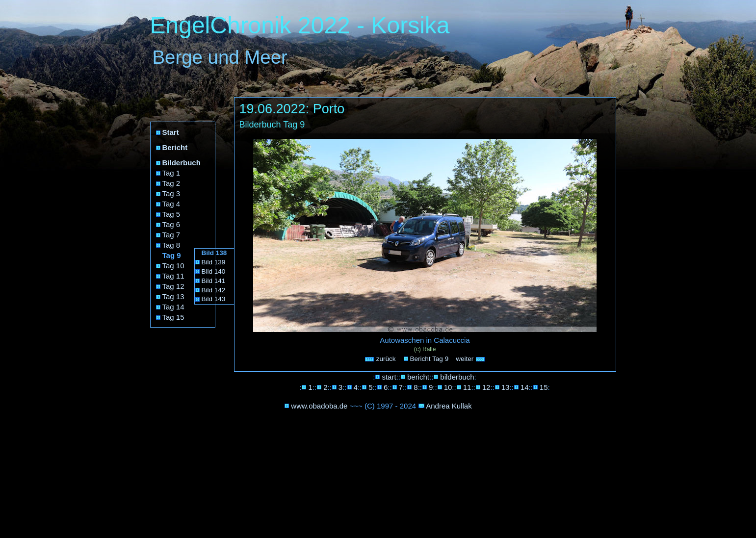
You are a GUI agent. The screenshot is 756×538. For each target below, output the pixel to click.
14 (525, 387)
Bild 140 (214, 271)
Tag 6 (171, 224)
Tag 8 (171, 245)
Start (171, 132)
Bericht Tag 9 (430, 359)
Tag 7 (171, 235)
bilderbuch (457, 377)
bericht (418, 377)
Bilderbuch (182, 163)
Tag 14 (173, 307)
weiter (470, 359)
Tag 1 (171, 173)
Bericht (175, 147)
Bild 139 (214, 262)
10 (448, 387)
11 (467, 387)
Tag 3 (171, 193)
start (389, 377)
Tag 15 (173, 317)
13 (506, 387)
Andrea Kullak (449, 406)
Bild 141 (214, 281)
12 (486, 387)
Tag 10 (173, 266)
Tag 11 (173, 276)
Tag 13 (173, 296)
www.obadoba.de (319, 406)
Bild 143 (214, 299)
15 (544, 387)
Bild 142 (214, 290)
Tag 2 (171, 183)
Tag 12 (173, 286)
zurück (380, 359)
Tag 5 (171, 214)
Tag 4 (171, 204)
